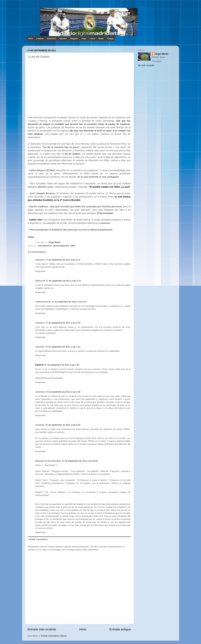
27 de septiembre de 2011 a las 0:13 (63, 281)
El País (50, 170)
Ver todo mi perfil (146, 65)
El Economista (105, 213)
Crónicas (40, 39)
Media (101, 39)
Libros (92, 39)
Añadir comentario (38, 539)
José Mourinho (45, 246)
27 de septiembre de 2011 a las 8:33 (63, 425)
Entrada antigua (120, 629)
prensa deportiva (61, 246)
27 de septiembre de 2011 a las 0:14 (69, 302)
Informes (63, 39)
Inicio (31, 38)
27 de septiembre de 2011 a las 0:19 (63, 323)
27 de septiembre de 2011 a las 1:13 (63, 347)
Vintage (110, 39)
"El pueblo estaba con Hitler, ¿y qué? (110, 187)
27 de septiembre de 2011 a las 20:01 (80, 461)
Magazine (74, 39)
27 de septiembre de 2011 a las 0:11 (63, 260)
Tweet (31, 237)
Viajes (84, 39)
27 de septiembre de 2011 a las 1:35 (62, 365)
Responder (41, 271)
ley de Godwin (72, 154)
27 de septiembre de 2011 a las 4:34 (63, 392)
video (73, 246)
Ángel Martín (54, 242)
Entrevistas (52, 39)
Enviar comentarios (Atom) (54, 636)
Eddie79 (40, 365)
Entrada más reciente (42, 629)
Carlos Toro (36, 220)
